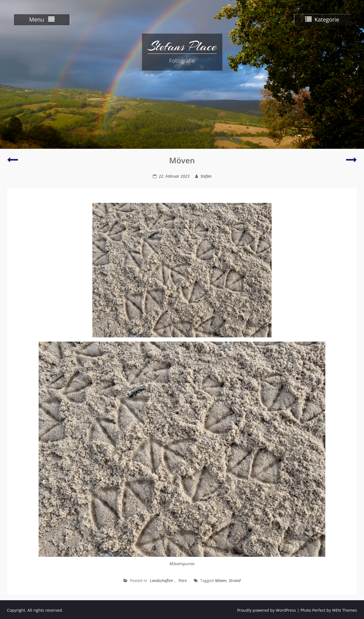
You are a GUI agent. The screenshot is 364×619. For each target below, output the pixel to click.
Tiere (182, 580)
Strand (235, 580)
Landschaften (161, 580)
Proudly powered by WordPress (267, 610)
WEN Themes (345, 610)
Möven (221, 580)
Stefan (206, 176)
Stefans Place (182, 46)
